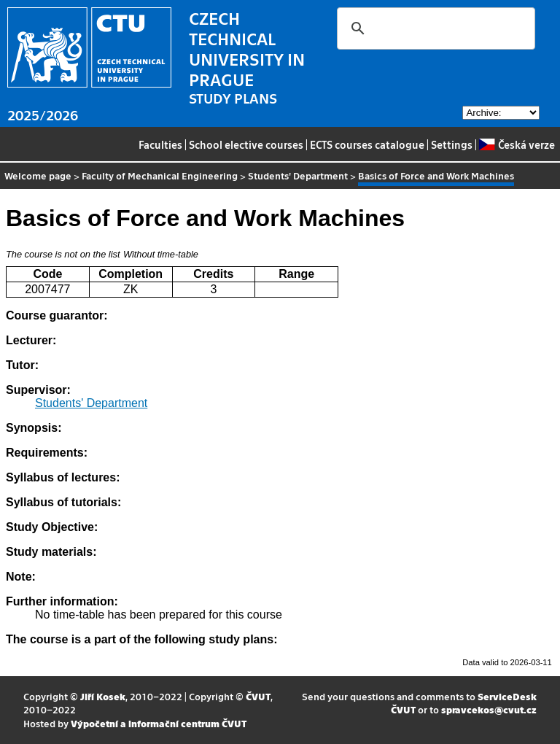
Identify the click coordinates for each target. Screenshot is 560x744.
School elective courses (246, 144)
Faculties (160, 144)
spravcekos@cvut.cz (489, 709)
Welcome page (38, 175)
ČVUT (258, 696)
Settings (452, 144)
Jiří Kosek (103, 696)
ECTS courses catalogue (367, 144)
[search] (434, 28)
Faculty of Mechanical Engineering (160, 175)
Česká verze (517, 144)
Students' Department (298, 175)
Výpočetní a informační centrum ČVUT (159, 723)
